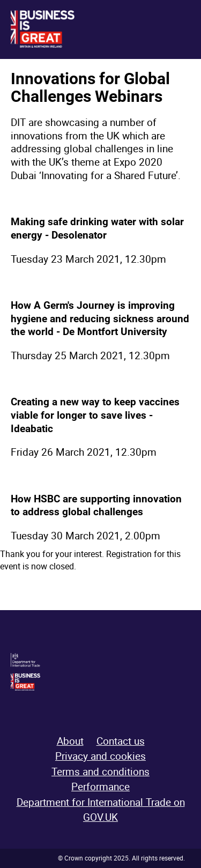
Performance (100, 787)
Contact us (121, 741)
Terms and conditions (100, 771)
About (70, 741)
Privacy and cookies (100, 756)
